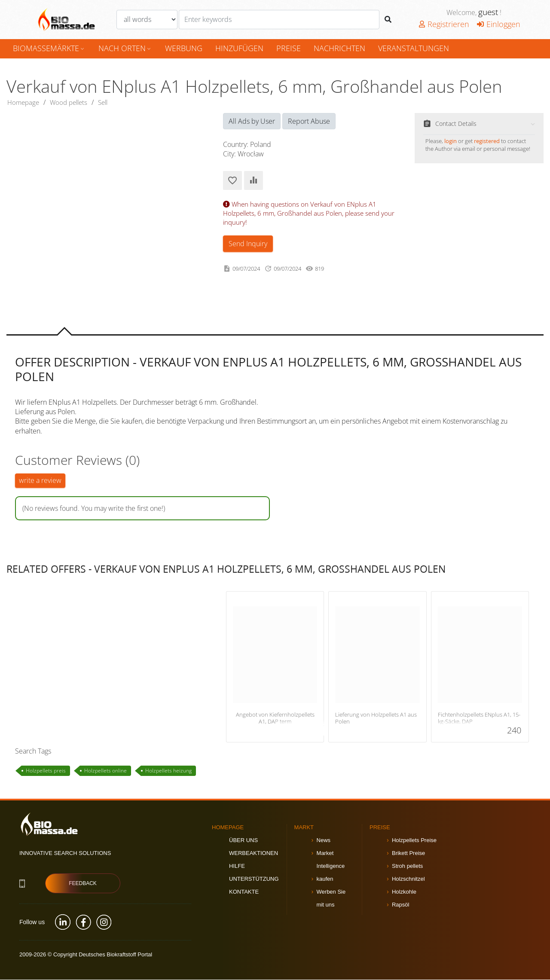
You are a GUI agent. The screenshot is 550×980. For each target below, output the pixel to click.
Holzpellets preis (46, 771)
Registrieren (444, 24)
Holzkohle (404, 892)
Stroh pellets (407, 866)
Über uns (243, 841)
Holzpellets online (105, 771)
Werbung (184, 48)
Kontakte (244, 892)
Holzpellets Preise (414, 841)
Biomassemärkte (49, 48)
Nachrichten (339, 48)
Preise (289, 48)
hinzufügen (239, 48)
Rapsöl (400, 905)
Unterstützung (254, 879)
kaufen (325, 879)
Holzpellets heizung (168, 771)
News (324, 841)
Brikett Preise (408, 853)
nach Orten (125, 48)
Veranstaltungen (414, 48)
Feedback (83, 884)
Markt (304, 828)
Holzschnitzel (408, 879)
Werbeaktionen (254, 853)
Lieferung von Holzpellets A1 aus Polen (376, 719)
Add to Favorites (232, 181)
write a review (40, 481)
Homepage (24, 103)
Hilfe (237, 866)
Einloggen (499, 24)
